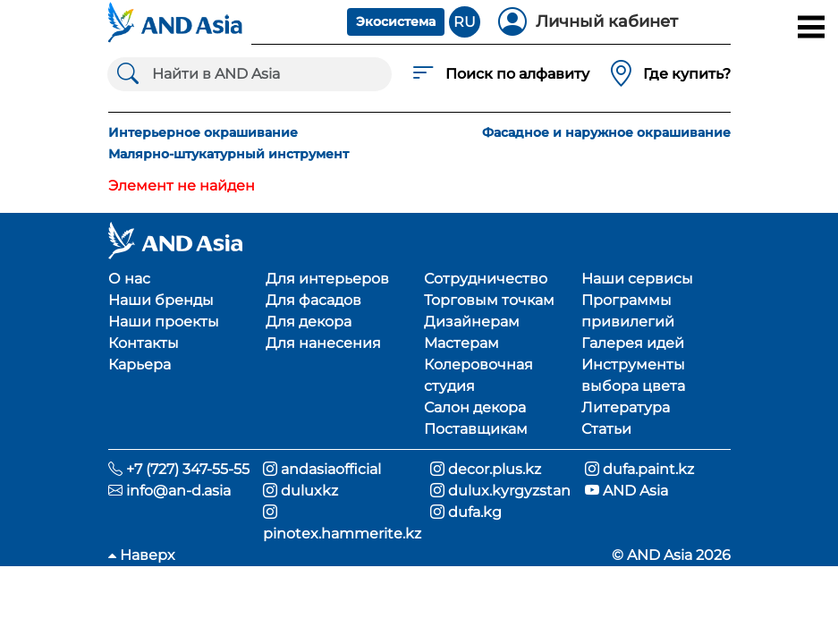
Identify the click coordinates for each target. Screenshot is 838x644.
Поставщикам (476, 429)
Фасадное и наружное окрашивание (606, 132)
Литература (626, 407)
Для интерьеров (327, 279)
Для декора (309, 322)
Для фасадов (313, 300)
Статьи (606, 429)
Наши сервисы (637, 279)
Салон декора (475, 407)
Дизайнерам (472, 322)
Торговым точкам (489, 300)
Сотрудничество (486, 279)
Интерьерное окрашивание (203, 132)
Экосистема (396, 21)
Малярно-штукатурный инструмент (229, 154)
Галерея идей (633, 343)
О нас (129, 279)
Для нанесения (323, 343)
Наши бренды (161, 300)
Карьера (140, 364)
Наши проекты (164, 322)
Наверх (141, 555)
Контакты (144, 343)
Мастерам (461, 343)
